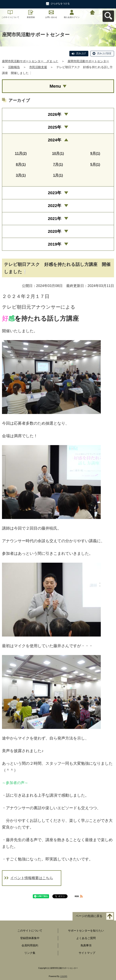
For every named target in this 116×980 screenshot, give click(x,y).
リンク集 (30, 953)
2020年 (55, 231)
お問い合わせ (51, 17)
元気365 (64, 976)
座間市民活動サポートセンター (88, 61)
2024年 (55, 140)
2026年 (55, 114)
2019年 (55, 244)
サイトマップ (87, 953)
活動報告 (14, 67)
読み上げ (81, 53)
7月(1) (58, 164)
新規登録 (31, 17)
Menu (55, 86)
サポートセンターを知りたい (86, 931)
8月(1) (21, 164)
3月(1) (21, 175)
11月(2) (21, 153)
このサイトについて (10, 17)
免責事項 (86, 945)
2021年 (55, 219)
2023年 (55, 193)
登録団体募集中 (30, 938)
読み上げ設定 (104, 53)
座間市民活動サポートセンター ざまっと (30, 61)
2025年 (55, 127)
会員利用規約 (30, 945)
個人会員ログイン (72, 17)
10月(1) (58, 153)
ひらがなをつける (60, 4)
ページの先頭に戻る (89, 916)
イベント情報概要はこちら (32, 878)
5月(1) (95, 164)
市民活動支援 (38, 67)
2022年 (55, 206)
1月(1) (58, 175)
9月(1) (95, 153)
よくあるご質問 (86, 938)
